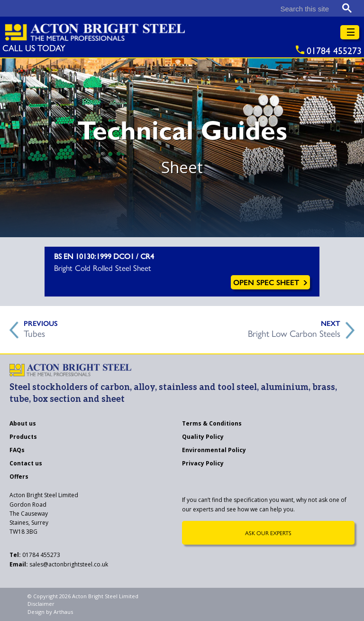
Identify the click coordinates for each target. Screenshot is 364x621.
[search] (258, 9)
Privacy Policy (203, 464)
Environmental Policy (214, 451)
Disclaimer (41, 604)
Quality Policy (203, 437)
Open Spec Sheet (270, 282)
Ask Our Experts (268, 533)
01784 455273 (35, 555)
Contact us (26, 464)
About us (23, 424)
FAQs (17, 451)
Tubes (34, 332)
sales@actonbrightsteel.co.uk (59, 564)
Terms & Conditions (212, 424)
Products (23, 437)
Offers (19, 477)
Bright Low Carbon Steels (294, 332)
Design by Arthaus (50, 612)
